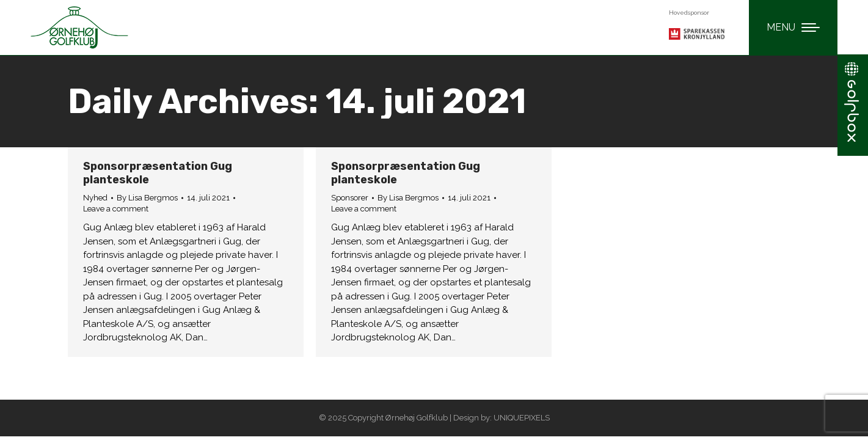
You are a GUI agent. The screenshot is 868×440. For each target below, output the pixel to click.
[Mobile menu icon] (793, 28)
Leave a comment (116, 209)
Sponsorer (350, 198)
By (147, 198)
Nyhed (95, 198)
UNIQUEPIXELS (522, 418)
